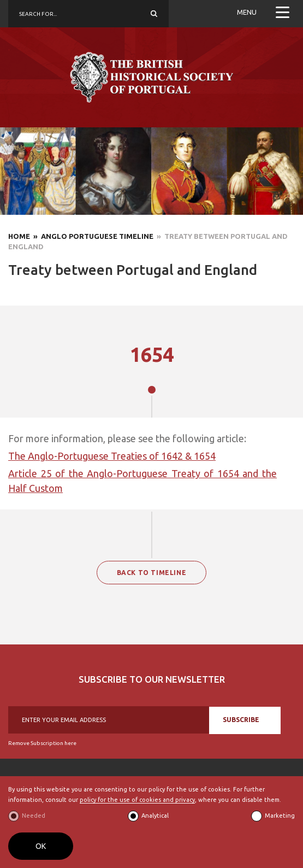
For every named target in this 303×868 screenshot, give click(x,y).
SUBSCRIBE (241, 720)
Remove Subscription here (42, 743)
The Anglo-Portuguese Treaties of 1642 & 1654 (112, 456)
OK (41, 846)
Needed (34, 816)
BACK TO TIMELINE (152, 573)
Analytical (155, 816)
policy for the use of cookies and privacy (137, 800)
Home (19, 236)
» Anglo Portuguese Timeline (92, 236)
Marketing (280, 816)
